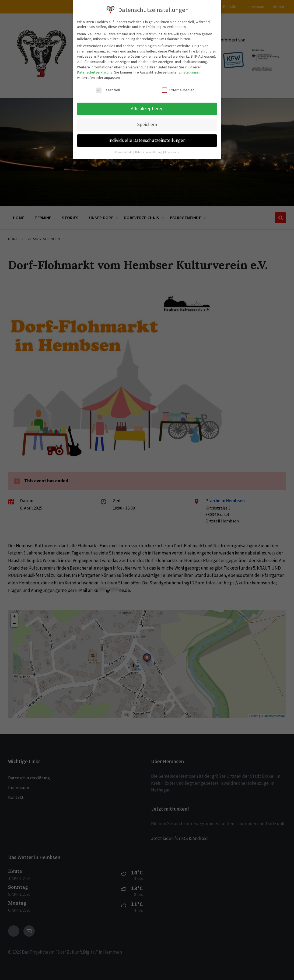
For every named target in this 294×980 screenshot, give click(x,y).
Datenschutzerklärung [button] (149, 152)
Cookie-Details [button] (124, 152)
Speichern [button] (147, 124)
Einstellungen (190, 72)
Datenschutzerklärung (95, 72)
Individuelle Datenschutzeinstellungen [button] (147, 140)
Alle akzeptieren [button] (147, 109)
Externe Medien (178, 90)
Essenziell (108, 90)
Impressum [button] (172, 152)
